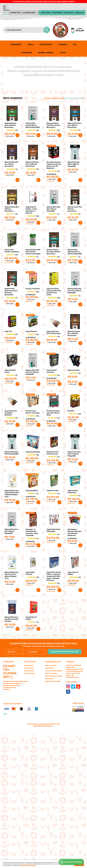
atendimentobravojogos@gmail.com (16, 681)
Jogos (30, 44)
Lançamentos (46, 44)
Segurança (49, 679)
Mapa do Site (49, 668)
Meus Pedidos (57, 13)
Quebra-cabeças (46, 53)
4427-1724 (15, 13)
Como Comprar (51, 666)
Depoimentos (29, 668)
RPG (75, 44)
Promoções (16, 44)
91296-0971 (30, 13)
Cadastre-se (80, 13)
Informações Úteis (53, 662)
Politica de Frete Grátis (54, 671)
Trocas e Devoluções (53, 681)
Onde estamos (29, 671)
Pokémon (63, 44)
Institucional (30, 662)
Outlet (63, 53)
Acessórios (27, 53)
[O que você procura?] (47, 30)
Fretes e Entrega (51, 673)
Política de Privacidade (54, 676)
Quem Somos (46, 13)
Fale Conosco (69, 13)
